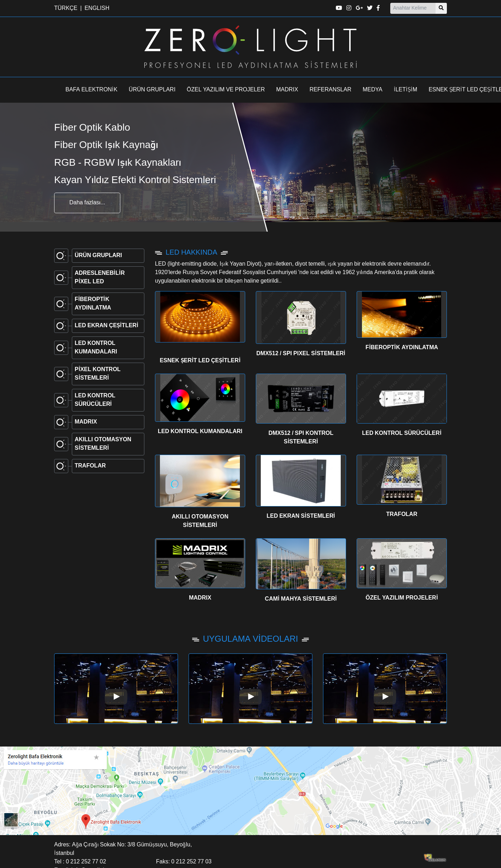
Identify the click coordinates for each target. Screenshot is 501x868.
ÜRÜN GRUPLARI (152, 90)
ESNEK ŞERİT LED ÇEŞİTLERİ (200, 361)
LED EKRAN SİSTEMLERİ (301, 516)
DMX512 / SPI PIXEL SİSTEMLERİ (301, 354)
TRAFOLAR (402, 515)
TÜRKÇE (66, 8)
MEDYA (373, 90)
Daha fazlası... (87, 203)
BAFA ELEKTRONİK (91, 90)
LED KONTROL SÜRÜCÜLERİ (402, 433)
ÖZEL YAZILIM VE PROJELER (226, 90)
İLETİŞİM (406, 90)
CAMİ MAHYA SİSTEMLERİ (301, 599)
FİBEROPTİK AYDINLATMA (402, 348)
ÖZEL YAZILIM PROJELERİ (402, 598)
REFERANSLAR (330, 90)
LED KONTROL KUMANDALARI (200, 432)
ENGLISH (97, 8)
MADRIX (287, 90)
